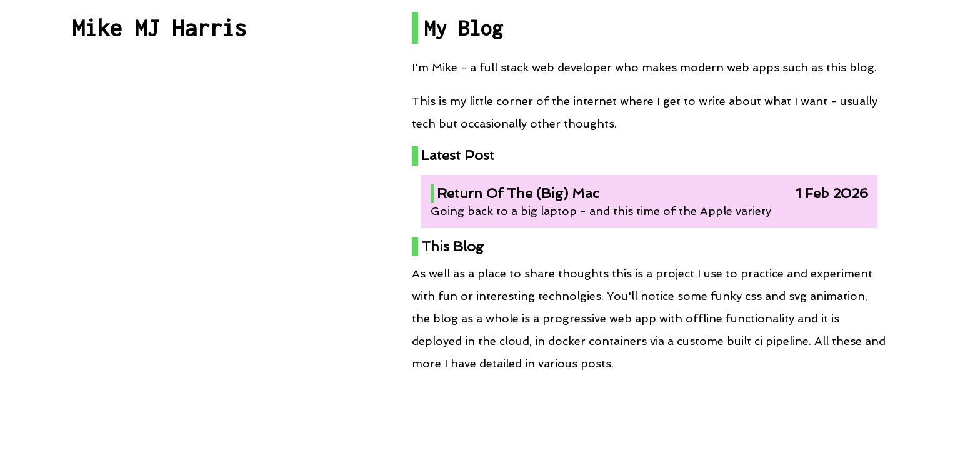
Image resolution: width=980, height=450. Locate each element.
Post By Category (159, 176)
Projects (159, 232)
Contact (159, 428)
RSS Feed (159, 343)
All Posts (159, 120)
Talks (159, 287)
